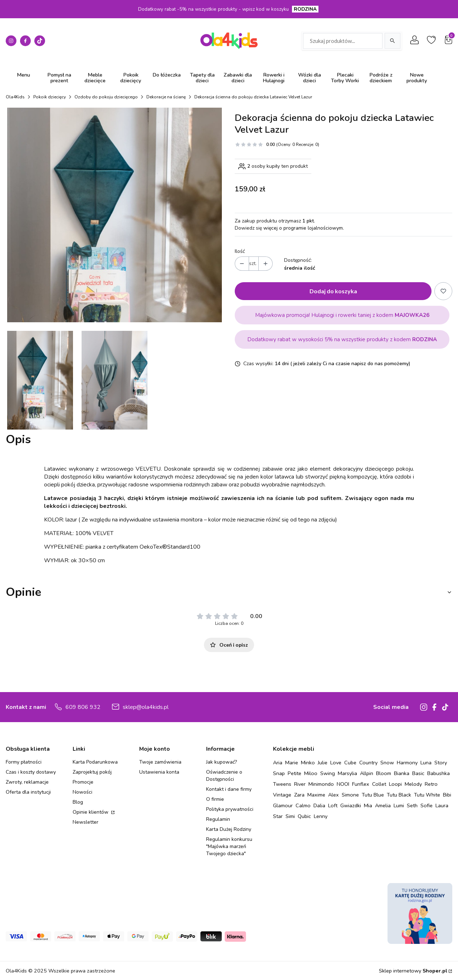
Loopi (395, 784)
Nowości (82, 792)
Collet (379, 784)
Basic (418, 773)
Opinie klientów (91, 812)
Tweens (282, 784)
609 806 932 (83, 707)
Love (336, 763)
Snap (279, 773)
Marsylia (347, 773)
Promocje (83, 782)
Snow (387, 763)
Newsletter (86, 822)
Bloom (384, 773)
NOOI (343, 784)
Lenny (321, 816)
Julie (323, 763)
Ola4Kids (15, 97)
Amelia (383, 805)
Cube (350, 763)
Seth (412, 805)
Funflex (361, 784)
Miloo (311, 773)
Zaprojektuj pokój (92, 772)
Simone (350, 795)
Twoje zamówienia (160, 762)
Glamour (283, 805)
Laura (442, 805)
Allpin (367, 773)
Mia (368, 805)
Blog (78, 802)
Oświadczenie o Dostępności (224, 776)
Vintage (282, 795)
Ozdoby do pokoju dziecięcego (106, 97)
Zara (299, 795)
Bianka (402, 773)
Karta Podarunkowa (95, 762)
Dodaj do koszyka (333, 291)
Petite (294, 773)
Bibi (447, 795)
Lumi (399, 805)
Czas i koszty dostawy (31, 772)
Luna (426, 763)
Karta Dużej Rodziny (229, 829)
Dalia (319, 805)
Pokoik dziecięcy (50, 97)
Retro (431, 784)
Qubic (304, 816)
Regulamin (218, 819)
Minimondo (321, 784)
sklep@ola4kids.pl (146, 707)
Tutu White (427, 795)
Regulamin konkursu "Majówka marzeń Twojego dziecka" (229, 846)
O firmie (215, 799)
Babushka (438, 773)
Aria (278, 763)
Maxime (316, 795)
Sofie (427, 805)
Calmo (303, 805)
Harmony (407, 763)
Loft (333, 805)
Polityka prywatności (230, 809)
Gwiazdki (351, 805)
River (300, 784)
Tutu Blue (373, 795)
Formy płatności (24, 762)
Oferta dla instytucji (28, 792)
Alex (333, 795)
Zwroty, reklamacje (27, 782)
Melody (413, 784)
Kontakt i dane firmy (229, 789)
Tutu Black (399, 795)
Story (441, 763)
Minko (308, 763)
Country (368, 763)
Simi (290, 816)
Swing (328, 773)
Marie (292, 763)
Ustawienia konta (159, 772)
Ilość (240, 251)
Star (278, 816)
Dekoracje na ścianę (166, 97)
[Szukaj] (393, 41)
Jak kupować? (221, 762)
